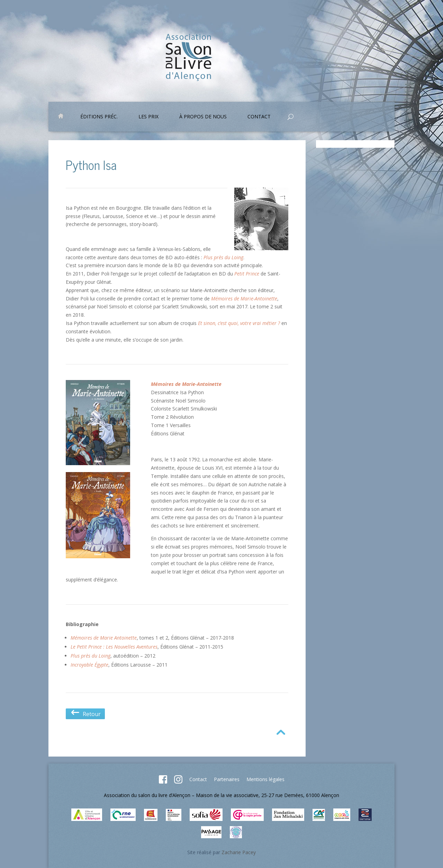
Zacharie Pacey (239, 852)
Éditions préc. (99, 117)
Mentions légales (265, 779)
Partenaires (227, 779)
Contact (259, 117)
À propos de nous (203, 117)
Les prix (148, 117)
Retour (85, 714)
